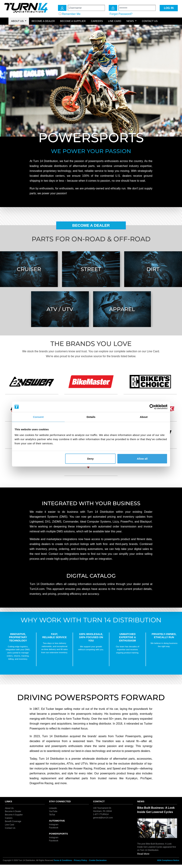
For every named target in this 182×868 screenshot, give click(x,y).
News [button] (131, 21)
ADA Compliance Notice (168, 860)
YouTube (53, 811)
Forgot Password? (121, 14)
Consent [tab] (38, 417)
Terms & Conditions (63, 860)
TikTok (52, 815)
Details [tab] (91, 417)
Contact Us (150, 21)
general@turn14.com (103, 817)
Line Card (115, 21)
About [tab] (144, 417)
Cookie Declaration (98, 860)
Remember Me (71, 14)
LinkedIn (53, 808)
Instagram (54, 824)
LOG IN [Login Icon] (169, 8)
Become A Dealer (91, 225)
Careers (97, 21)
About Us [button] (18, 21)
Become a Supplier (73, 21)
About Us (9, 808)
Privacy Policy (81, 860)
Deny (91, 458)
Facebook (54, 828)
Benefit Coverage (13, 821)
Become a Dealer (43, 21)
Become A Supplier (14, 815)
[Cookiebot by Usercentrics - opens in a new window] (152, 407)
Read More (143, 854)
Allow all (142, 458)
